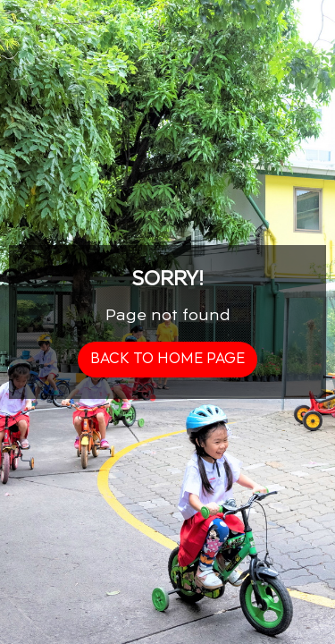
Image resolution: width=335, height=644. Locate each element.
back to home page (167, 359)
